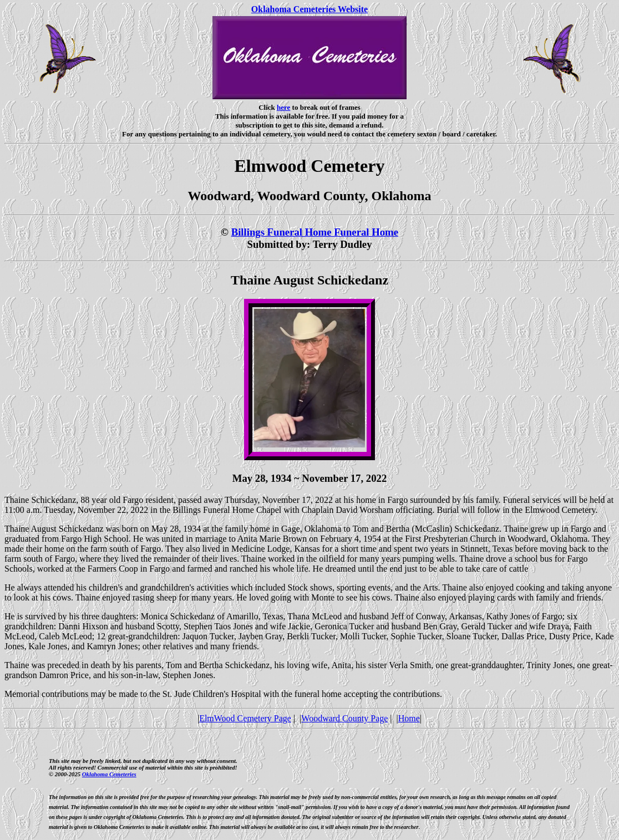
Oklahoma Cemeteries (109, 774)
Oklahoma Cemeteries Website (309, 9)
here (283, 107)
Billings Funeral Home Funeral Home (315, 232)
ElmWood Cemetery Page (245, 718)
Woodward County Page (344, 718)
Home (409, 718)
